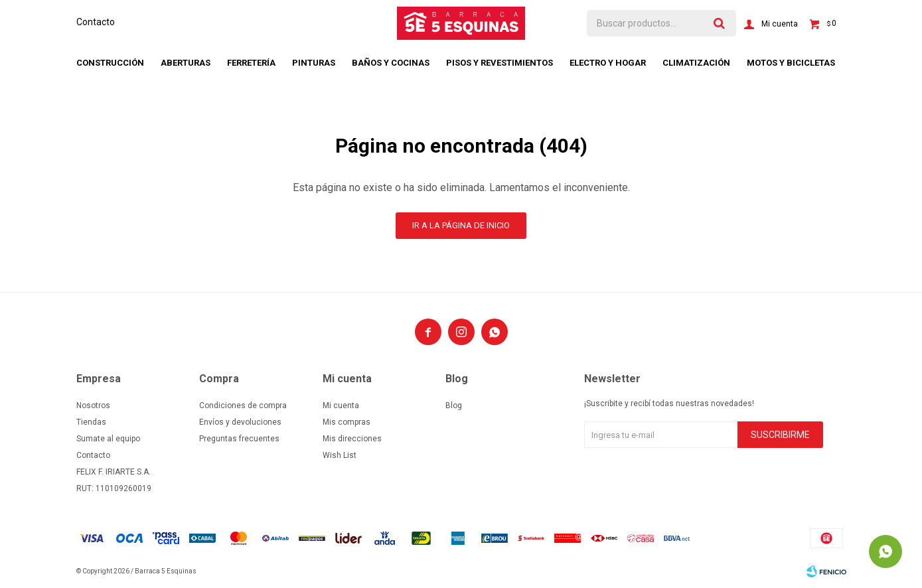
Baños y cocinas (391, 63)
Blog (454, 405)
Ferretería (251, 63)
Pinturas (314, 63)
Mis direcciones (352, 439)
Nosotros (93, 405)
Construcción (110, 63)
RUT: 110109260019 (114, 488)
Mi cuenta (341, 405)
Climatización (696, 63)
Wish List (340, 455)
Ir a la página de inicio (461, 225)
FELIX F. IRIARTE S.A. (114, 472)
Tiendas (91, 422)
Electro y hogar (608, 63)
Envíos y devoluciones (240, 422)
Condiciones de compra (243, 405)
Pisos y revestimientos (499, 63)
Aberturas (186, 63)
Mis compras (346, 422)
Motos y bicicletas (791, 63)
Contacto (96, 22)
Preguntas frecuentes (239, 439)
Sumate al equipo (108, 439)
